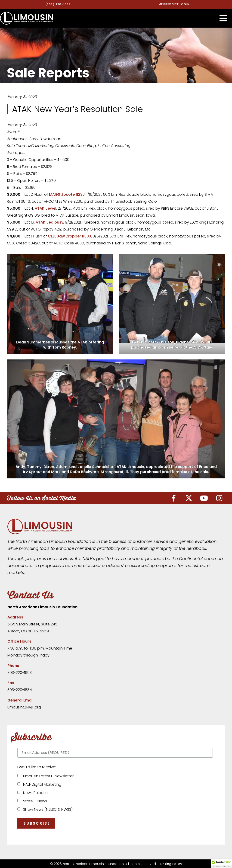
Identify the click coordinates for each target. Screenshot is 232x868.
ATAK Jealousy (49, 222)
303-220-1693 (20, 672)
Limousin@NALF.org (24, 707)
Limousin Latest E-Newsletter (47, 776)
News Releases (35, 793)
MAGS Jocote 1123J (67, 194)
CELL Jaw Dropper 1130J (70, 236)
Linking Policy (171, 864)
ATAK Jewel (45, 208)
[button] (223, 18)
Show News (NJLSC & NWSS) (47, 809)
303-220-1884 (20, 690)
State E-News (34, 801)
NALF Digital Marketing (41, 784)
